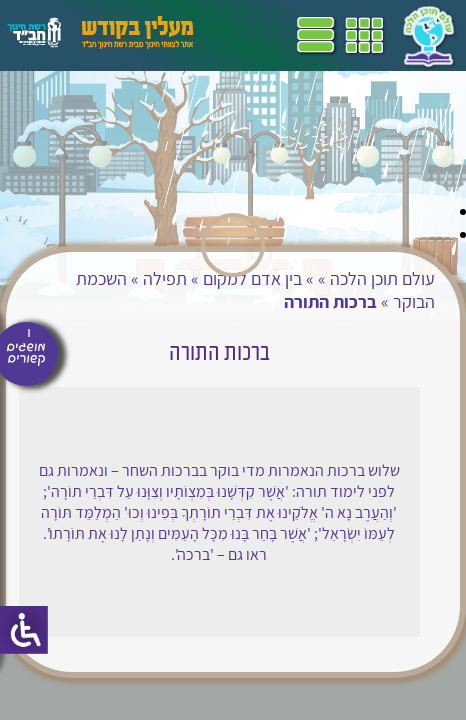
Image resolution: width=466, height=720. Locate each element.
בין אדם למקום (252, 278)
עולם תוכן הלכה (382, 278)
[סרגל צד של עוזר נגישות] (24, 630)
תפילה (165, 278)
